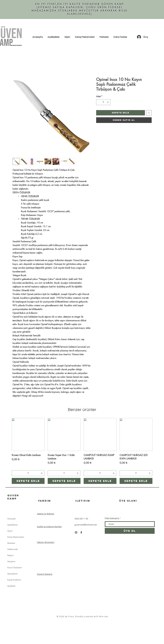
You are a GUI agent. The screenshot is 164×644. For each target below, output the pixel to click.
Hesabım (11, 561)
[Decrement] (99, 102)
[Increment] (108, 102)
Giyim (10, 531)
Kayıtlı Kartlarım (14, 580)
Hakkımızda (13, 549)
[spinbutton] (103, 102)
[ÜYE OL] (130, 531)
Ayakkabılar (13, 525)
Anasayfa (11, 519)
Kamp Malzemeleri (16, 537)
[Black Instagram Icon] (76, 532)
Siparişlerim (13, 574)
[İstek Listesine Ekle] (149, 113)
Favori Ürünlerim (15, 568)
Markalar (11, 543)
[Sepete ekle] (28, 481)
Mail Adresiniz (112, 518)
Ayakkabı (11, 586)
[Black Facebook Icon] (81, 532)
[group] (82, 451)
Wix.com (104, 617)
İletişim (10, 555)
